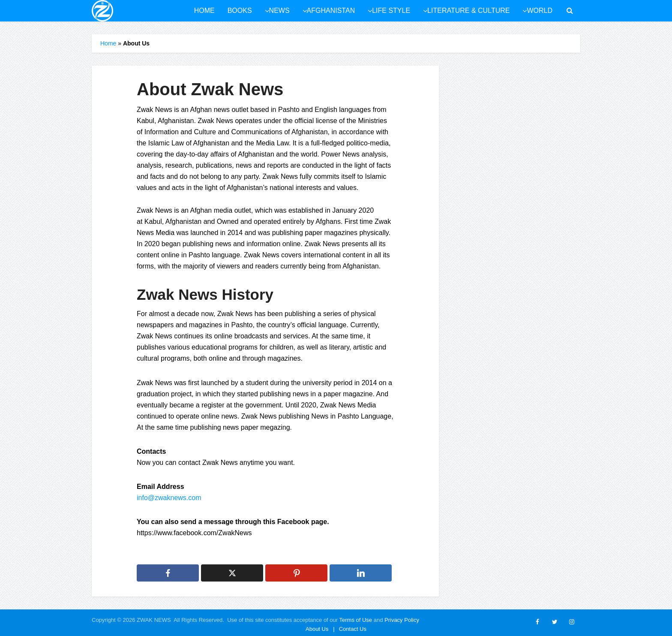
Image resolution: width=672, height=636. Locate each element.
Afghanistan (331, 11)
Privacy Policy (402, 620)
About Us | (320, 629)
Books (240, 11)
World (540, 11)
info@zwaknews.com (169, 498)
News (279, 11)
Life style (391, 11)
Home (204, 11)
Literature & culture (468, 11)
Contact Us (353, 629)
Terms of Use (356, 620)
